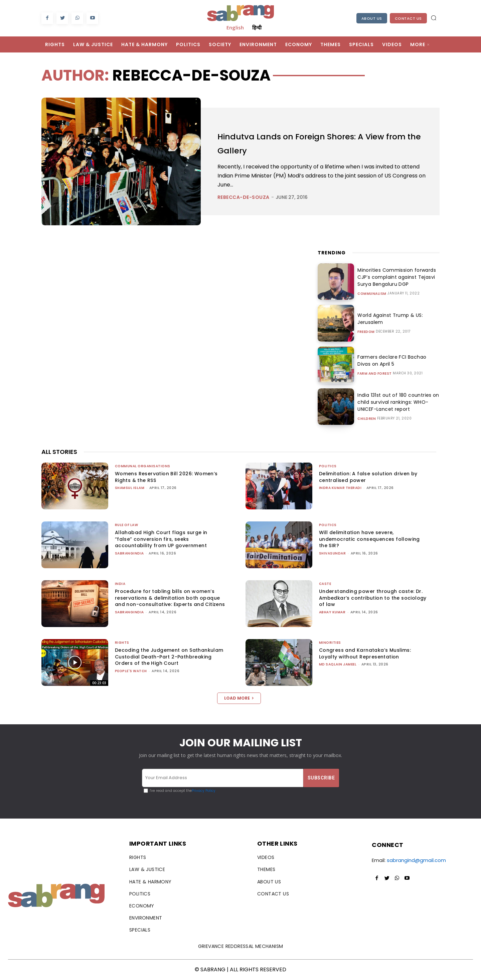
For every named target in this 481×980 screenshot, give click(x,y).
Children (367, 419)
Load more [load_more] (239, 698)
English (235, 27)
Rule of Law (127, 525)
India (120, 584)
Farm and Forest (375, 374)
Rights (122, 643)
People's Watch (131, 671)
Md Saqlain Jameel (338, 664)
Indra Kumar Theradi (340, 488)
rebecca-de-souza (244, 197)
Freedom (366, 332)
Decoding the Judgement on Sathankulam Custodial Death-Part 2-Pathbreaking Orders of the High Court (169, 657)
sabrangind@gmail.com (416, 860)
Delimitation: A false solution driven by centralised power (368, 477)
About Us (372, 18)
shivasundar (333, 553)
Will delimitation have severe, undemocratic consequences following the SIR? (369, 539)
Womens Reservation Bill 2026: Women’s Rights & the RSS (166, 477)
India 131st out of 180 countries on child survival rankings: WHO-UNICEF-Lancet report (396, 402)
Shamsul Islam (130, 488)
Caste (325, 584)
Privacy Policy (204, 791)
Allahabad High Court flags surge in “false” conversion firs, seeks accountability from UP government (161, 539)
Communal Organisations (143, 466)
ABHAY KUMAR (332, 612)
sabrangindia (129, 553)
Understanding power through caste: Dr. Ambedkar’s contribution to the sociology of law (373, 598)
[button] (434, 18)
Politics (328, 466)
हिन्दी (257, 27)
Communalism (372, 294)
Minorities (330, 643)
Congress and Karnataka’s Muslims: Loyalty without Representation (365, 653)
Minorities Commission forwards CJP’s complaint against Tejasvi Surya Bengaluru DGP (395, 277)
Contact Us (408, 18)
